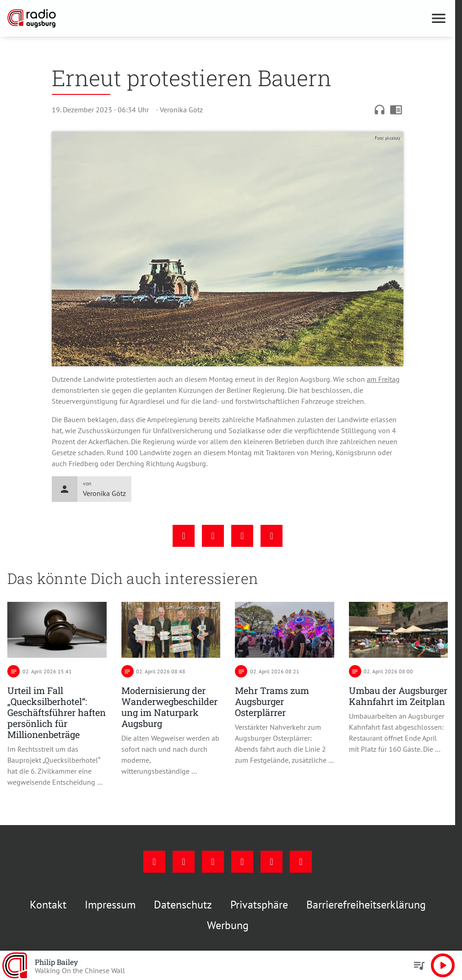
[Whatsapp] (301, 862)
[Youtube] (213, 862)
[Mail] (242, 862)
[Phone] (272, 862)
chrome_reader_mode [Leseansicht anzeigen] (396, 110)
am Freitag (383, 379)
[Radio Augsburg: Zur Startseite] (117, 18)
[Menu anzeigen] (439, 18)
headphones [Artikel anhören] (380, 110)
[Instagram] (184, 862)
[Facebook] (154, 862)
